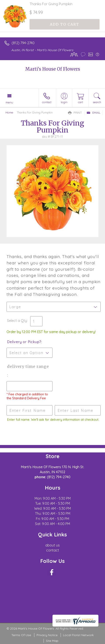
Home (9, 112)
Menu (9, 102)
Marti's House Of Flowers (53, 69)
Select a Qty (17, 321)
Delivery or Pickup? (24, 342)
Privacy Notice (47, 635)
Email (94, 113)
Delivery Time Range (28, 366)
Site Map (52, 641)
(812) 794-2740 (23, 43)
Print (75, 113)
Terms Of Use (21, 635)
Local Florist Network (78, 635)
